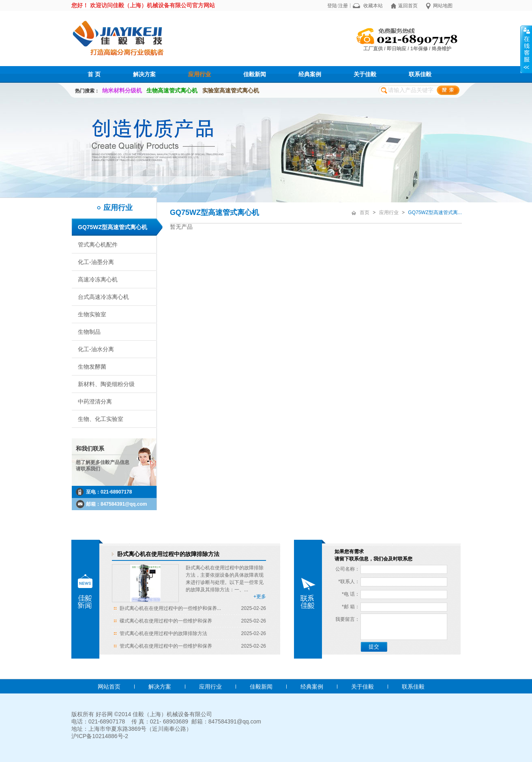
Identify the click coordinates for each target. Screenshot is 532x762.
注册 (343, 6)
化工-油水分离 (96, 349)
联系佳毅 (420, 74)
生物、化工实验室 (101, 419)
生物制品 (89, 332)
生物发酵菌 (92, 367)
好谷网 (104, 714)
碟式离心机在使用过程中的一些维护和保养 (166, 621)
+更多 (260, 597)
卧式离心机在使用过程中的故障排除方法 (168, 554)
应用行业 (199, 74)
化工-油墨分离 (96, 262)
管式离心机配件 (98, 245)
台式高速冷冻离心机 (103, 297)
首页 (365, 213)
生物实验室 (92, 314)
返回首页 (408, 6)
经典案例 (310, 74)
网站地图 (443, 6)
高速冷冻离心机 (98, 279)
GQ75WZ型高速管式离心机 (113, 227)
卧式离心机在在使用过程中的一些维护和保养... (170, 608)
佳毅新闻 (255, 74)
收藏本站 (373, 6)
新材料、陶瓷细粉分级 (106, 384)
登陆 (332, 6)
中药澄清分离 (95, 401)
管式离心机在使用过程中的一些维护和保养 (166, 646)
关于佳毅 (365, 74)
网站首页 (109, 687)
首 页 (94, 74)
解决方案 (144, 74)
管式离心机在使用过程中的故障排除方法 (163, 633)
